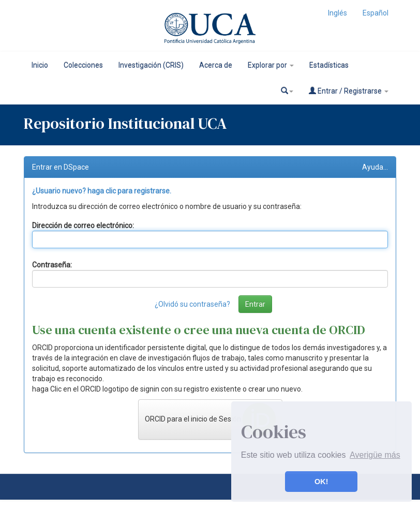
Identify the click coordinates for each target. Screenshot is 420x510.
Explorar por (271, 65)
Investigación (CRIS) (151, 65)
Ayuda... (375, 167)
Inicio (40, 65)
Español (376, 13)
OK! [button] (321, 482)
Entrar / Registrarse (349, 91)
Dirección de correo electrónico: (83, 226)
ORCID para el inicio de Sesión (210, 419)
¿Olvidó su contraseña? (192, 304)
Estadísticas (329, 65)
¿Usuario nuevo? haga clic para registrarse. (102, 191)
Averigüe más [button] (375, 455)
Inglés (337, 13)
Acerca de (216, 65)
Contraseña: (52, 265)
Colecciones (83, 65)
